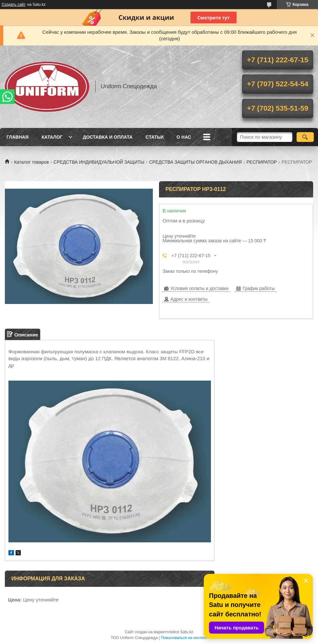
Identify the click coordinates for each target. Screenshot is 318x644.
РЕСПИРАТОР (262, 162)
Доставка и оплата (108, 137)
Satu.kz (187, 632)
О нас (184, 137)
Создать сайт (14, 5)
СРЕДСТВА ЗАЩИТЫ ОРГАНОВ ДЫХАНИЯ (195, 162)
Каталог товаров (31, 162)
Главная (18, 137)
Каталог (52, 137)
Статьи (154, 137)
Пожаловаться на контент (184, 638)
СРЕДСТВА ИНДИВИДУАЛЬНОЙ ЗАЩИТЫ (99, 162)
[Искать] (305, 137)
